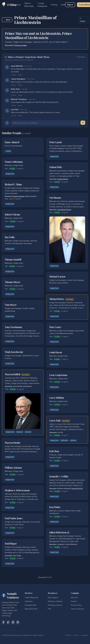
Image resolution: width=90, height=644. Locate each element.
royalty (8, 151)
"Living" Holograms (42, 5)
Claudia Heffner (63, 179)
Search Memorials (29, 5)
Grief (63, 5)
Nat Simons (55, 198)
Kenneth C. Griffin (59, 476)
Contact (74, 601)
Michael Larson (57, 276)
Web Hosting (38, 635)
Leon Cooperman (58, 375)
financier (20, 432)
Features (17, 5)
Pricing (54, 5)
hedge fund (10, 174)
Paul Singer (11, 543)
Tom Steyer (11, 305)
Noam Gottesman (14, 162)
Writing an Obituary (55, 601)
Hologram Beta (31, 605)
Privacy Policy (76, 605)
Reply (20, 75)
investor (28, 432)
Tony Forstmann (13, 327)
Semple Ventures (15, 635)
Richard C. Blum (13, 184)
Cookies (85, 635)
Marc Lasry (55, 327)
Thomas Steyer (13, 282)
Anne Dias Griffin (77, 488)
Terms (76, 635)
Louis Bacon (56, 352)
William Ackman (13, 468)
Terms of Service (77, 609)
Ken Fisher (55, 507)
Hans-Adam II (12, 142)
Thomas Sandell (13, 259)
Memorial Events (31, 609)
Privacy (68, 635)
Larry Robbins (57, 398)
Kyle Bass (54, 451)
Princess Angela (20, 45)
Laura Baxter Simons (64, 210)
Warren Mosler (13, 443)
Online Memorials (31, 598)
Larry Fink (55, 420)
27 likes (14, 116)
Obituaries (29, 601)
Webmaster (27, 635)
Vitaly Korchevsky (14, 352)
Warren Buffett (13, 374)
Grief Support (53, 598)
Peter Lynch (55, 142)
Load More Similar (45, 573)
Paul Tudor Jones (14, 518)
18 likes (13, 85)
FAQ (49, 609)
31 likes (13, 105)
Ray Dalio (10, 237)
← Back (7, 20)
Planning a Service (55, 605)
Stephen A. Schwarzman (17, 490)
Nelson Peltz (56, 167)
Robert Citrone (12, 214)
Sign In (70, 5)
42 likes (14, 95)
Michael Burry (57, 299)
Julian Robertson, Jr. (60, 532)
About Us (74, 598)
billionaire (64, 440)
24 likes (14, 75)
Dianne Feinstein (18, 196)
